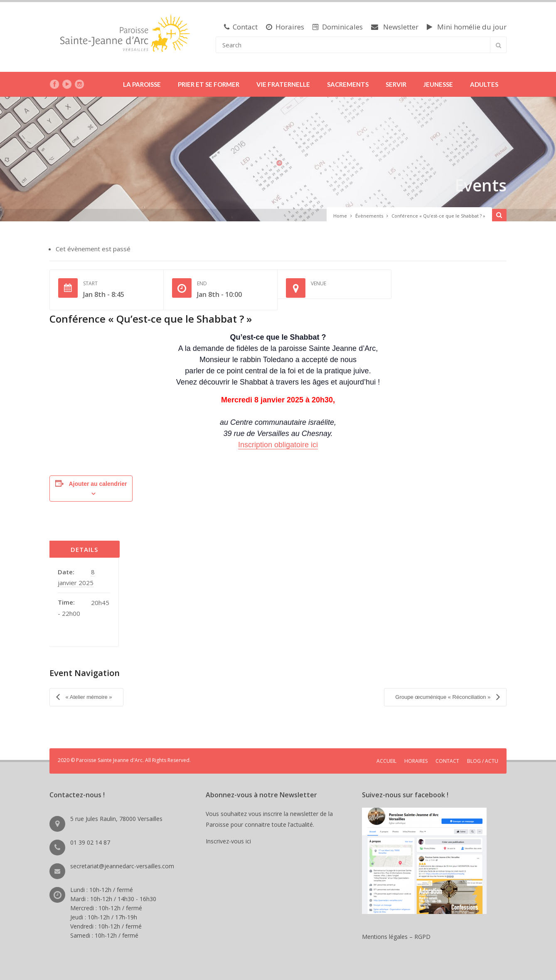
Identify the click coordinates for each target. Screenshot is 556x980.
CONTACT (447, 760)
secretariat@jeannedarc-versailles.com (122, 865)
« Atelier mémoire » (88, 697)
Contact (241, 27)
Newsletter (395, 27)
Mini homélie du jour (467, 27)
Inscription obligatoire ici (278, 445)
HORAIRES (416, 760)
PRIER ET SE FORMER (209, 84)
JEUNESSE (438, 84)
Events (480, 185)
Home (340, 216)
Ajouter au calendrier (98, 484)
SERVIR (396, 84)
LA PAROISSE (142, 84)
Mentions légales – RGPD (396, 936)
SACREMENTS (348, 84)
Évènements (369, 216)
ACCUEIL (386, 760)
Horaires (285, 27)
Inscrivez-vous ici (230, 840)
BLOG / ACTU (483, 760)
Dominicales (338, 27)
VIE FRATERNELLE (283, 84)
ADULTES (484, 84)
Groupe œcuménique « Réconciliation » (444, 697)
